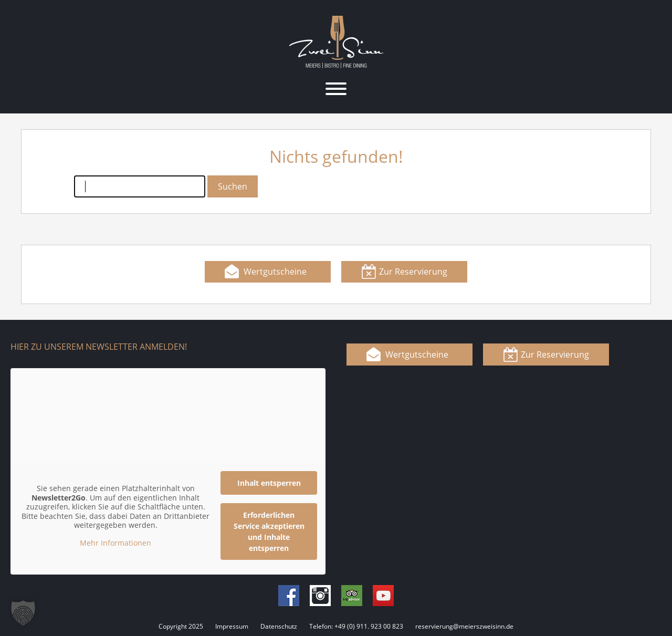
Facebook (289, 596)
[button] (23, 613)
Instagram (320, 596)
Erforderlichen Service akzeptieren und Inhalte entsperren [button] (269, 531)
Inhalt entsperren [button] (269, 483)
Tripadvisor (352, 596)
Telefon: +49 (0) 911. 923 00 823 (356, 626)
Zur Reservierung (413, 272)
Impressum (232, 626)
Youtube (383, 596)
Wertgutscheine (275, 272)
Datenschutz (279, 626)
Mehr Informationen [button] (115, 543)
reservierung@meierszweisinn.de (464, 626)
